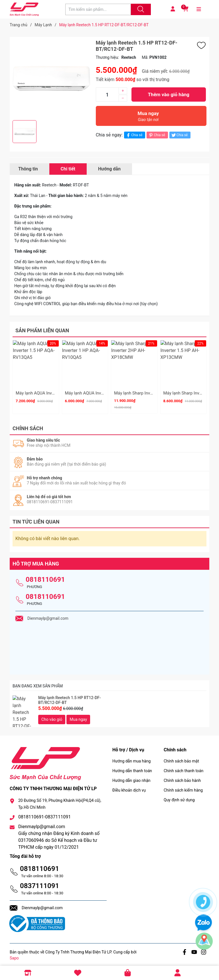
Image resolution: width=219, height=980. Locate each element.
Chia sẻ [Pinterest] (156, 135)
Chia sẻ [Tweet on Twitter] (179, 135)
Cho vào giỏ (52, 717)
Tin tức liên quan (36, 519)
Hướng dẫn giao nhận (131, 778)
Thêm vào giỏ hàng (169, 94)
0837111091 (39, 883)
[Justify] (140, 9)
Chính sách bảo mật (181, 758)
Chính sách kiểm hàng (183, 788)
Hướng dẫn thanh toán (132, 768)
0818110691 (45, 577)
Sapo (14, 955)
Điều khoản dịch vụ (129, 788)
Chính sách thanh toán (183, 768)
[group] (51, 79)
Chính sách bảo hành (182, 778)
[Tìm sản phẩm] (98, 9)
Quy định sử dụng (179, 797)
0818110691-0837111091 (44, 814)
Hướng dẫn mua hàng (131, 758)
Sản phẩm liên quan (42, 330)
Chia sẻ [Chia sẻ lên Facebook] (134, 135)
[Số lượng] (107, 94)
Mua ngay (148, 118)
